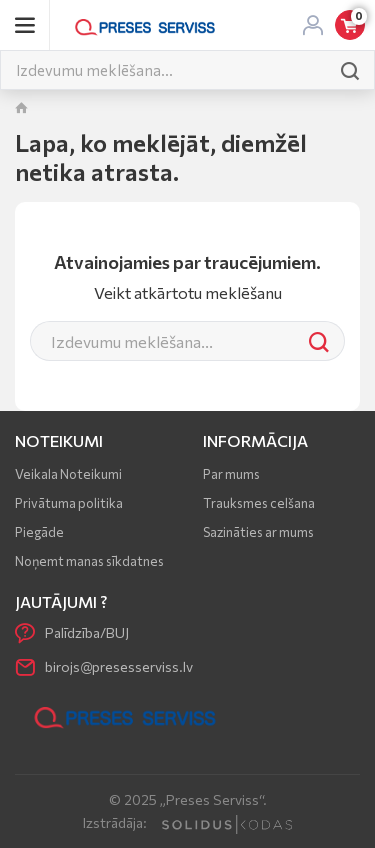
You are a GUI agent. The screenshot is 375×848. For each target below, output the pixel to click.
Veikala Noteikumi (68, 474)
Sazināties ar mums (258, 532)
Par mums (231, 474)
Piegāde (39, 532)
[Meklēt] (163, 70)
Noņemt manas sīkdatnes (89, 561)
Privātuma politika (69, 503)
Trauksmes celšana (259, 503)
